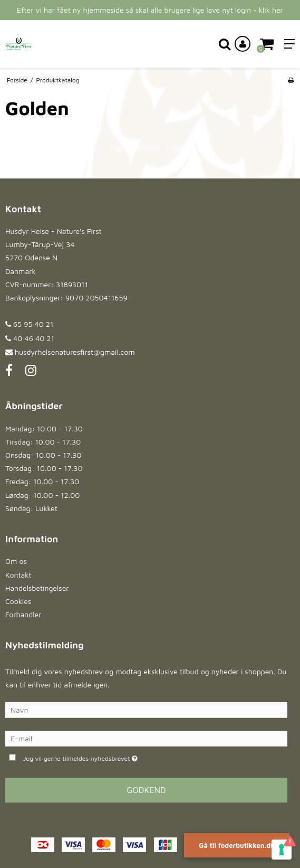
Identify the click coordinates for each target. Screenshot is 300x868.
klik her (271, 10)
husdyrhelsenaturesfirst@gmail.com (75, 352)
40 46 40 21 (30, 338)
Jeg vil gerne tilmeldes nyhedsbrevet (107, 757)
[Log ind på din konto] (243, 44)
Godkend (146, 790)
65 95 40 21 (29, 324)
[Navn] (146, 709)
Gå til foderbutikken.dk (236, 845)
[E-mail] (146, 738)
